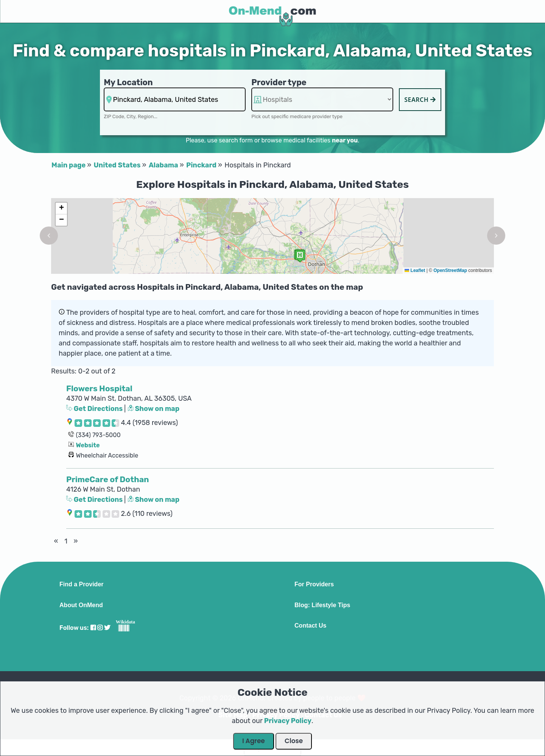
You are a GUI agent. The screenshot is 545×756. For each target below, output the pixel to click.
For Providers (314, 584)
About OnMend (81, 605)
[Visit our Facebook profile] (93, 628)
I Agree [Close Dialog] (254, 741)
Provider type (279, 82)
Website (88, 445)
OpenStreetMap (450, 270)
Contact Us (310, 626)
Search (420, 100)
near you (345, 140)
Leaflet (415, 270)
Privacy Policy (288, 721)
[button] (49, 236)
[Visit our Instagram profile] (100, 628)
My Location (128, 82)
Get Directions (95, 409)
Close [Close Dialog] (294, 741)
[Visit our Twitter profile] (107, 628)
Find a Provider (81, 584)
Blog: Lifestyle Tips (322, 605)
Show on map (154, 409)
